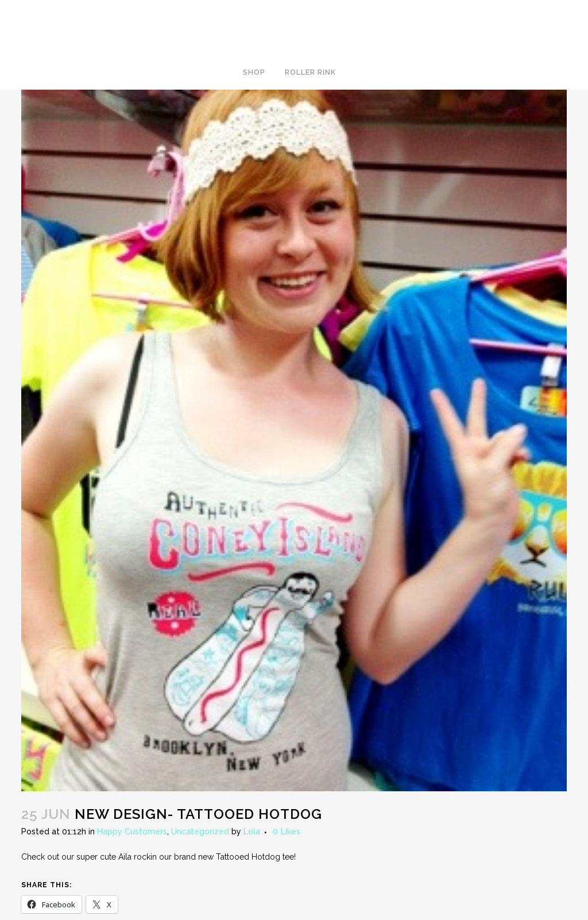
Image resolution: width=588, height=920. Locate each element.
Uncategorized (200, 832)
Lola (252, 832)
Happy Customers (132, 832)
